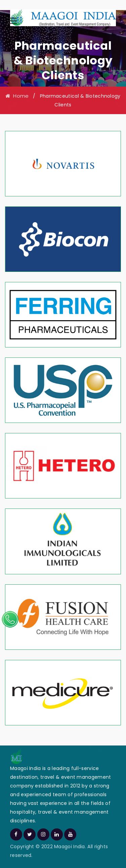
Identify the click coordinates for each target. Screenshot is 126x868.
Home (17, 96)
